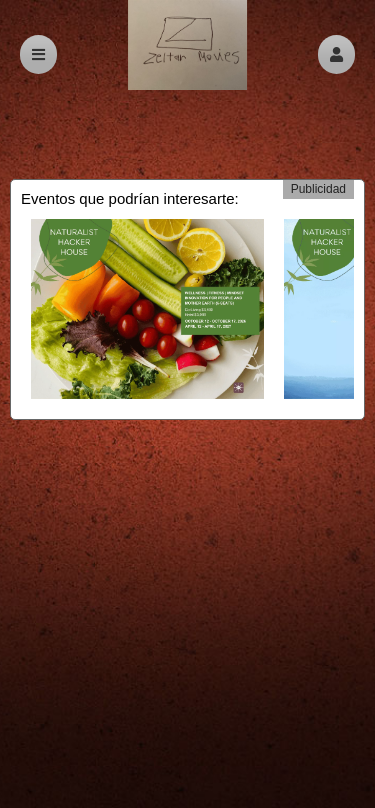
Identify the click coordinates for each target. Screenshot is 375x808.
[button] (336, 54)
